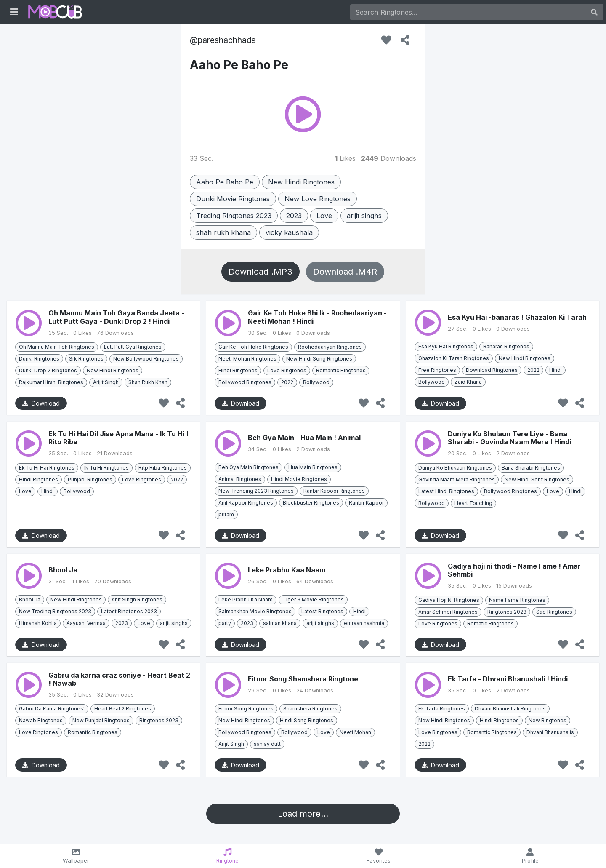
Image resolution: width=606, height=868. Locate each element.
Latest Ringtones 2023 (129, 611)
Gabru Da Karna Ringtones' (52, 709)
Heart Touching (473, 503)
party (225, 623)
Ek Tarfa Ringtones (442, 709)
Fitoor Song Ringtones (246, 709)
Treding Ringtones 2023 (234, 216)
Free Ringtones (437, 370)
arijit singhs (364, 216)
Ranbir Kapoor (366, 503)
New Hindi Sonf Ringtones (537, 479)
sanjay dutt (267, 744)
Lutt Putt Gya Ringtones (133, 347)
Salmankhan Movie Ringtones (255, 611)
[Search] (468, 12)
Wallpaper (76, 856)
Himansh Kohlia (38, 623)
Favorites (379, 856)
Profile (530, 856)
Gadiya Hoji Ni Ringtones (449, 600)
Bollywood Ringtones (245, 382)
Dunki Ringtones (39, 359)
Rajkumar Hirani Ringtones (51, 382)
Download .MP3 (260, 272)
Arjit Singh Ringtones (137, 600)
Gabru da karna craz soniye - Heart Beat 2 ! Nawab (119, 679)
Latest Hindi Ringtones (446, 491)
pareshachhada (227, 40)
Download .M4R (345, 272)
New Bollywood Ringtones (146, 359)
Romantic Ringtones (341, 370)
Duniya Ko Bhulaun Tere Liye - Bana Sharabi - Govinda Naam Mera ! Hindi (509, 438)
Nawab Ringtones (41, 720)
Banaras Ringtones (506, 346)
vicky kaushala (289, 232)
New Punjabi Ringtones (101, 720)
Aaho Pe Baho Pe (239, 65)
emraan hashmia (364, 623)
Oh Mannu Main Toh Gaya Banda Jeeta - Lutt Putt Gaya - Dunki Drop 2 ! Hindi (116, 317)
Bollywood (316, 382)
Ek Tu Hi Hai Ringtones (47, 468)
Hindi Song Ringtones (307, 720)
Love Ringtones (287, 370)
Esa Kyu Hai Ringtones (446, 346)
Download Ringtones (492, 370)
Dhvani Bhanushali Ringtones (510, 709)
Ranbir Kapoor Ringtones (334, 491)
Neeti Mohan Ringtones (247, 359)
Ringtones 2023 (507, 612)
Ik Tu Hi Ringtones (106, 468)
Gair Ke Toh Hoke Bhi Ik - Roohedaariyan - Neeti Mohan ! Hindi (317, 317)
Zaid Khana (468, 382)
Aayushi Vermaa (86, 623)
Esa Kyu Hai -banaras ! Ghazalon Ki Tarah (517, 317)
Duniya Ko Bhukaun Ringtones (455, 468)
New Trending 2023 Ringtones (256, 491)
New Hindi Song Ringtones (319, 359)
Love (324, 216)
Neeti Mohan (355, 732)
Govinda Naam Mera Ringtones (457, 479)
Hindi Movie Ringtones (299, 479)
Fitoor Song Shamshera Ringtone (303, 679)
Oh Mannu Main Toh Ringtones (57, 347)
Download (41, 403)
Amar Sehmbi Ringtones (448, 612)
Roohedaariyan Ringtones (330, 347)
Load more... (303, 814)
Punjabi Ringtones (90, 479)
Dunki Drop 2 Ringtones (48, 370)
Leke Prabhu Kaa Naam (287, 570)
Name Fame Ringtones (517, 600)
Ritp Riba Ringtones (163, 468)
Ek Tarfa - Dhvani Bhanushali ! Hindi (508, 679)
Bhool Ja (63, 570)
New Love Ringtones (318, 199)
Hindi (555, 370)
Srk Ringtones (86, 359)
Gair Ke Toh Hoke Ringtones (253, 347)
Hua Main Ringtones (313, 467)
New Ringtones (548, 720)
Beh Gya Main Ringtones (249, 467)
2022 (287, 382)
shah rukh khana (223, 232)
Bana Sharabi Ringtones (531, 468)
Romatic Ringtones (490, 624)
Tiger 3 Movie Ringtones (313, 600)
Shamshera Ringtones (310, 709)
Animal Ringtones (240, 479)
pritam (226, 514)
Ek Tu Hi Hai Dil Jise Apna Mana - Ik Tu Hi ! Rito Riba (118, 438)
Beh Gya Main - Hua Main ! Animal (304, 438)
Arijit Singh (106, 382)
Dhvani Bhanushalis (550, 732)
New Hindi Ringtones (301, 182)
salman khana (280, 623)
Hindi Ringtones (238, 370)
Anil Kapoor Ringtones (246, 503)
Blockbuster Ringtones (311, 503)
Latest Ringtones (322, 611)
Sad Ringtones (554, 612)
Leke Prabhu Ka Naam (246, 600)
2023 (294, 216)
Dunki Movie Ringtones (233, 199)
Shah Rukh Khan (148, 382)
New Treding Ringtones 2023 (55, 611)
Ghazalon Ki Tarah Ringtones (454, 358)
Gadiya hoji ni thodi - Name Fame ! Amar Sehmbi (514, 570)
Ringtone (227, 856)
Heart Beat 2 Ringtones (123, 709)
